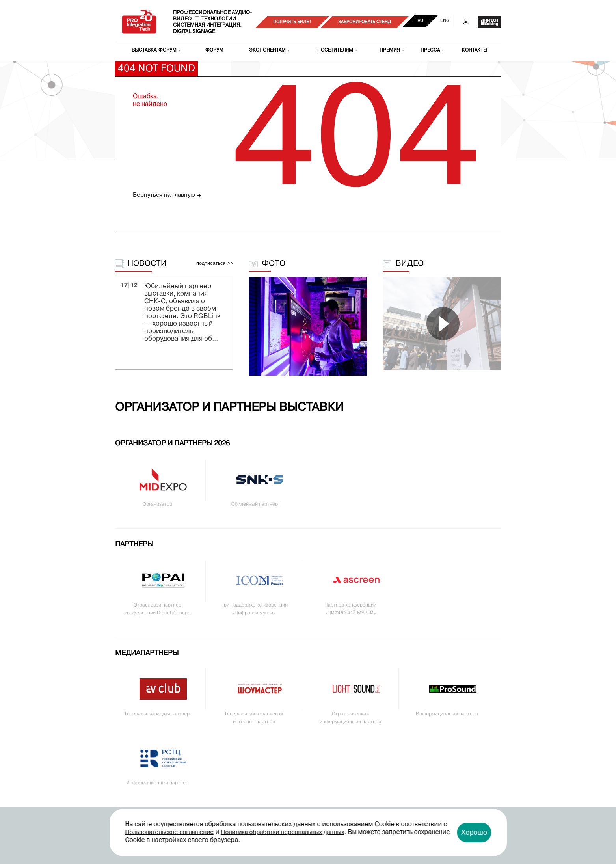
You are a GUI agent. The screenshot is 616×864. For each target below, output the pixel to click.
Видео (410, 264)
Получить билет (292, 22)
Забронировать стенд (365, 22)
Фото (274, 264)
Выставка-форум (154, 50)
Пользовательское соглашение (169, 832)
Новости (147, 264)
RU (420, 21)
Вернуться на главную (164, 195)
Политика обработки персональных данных (282, 832)
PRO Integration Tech (139, 22)
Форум (214, 50)
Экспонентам (267, 50)
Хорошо (474, 832)
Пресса (430, 50)
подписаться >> (215, 264)
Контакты (475, 50)
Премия (390, 50)
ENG (445, 21)
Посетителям (335, 50)
